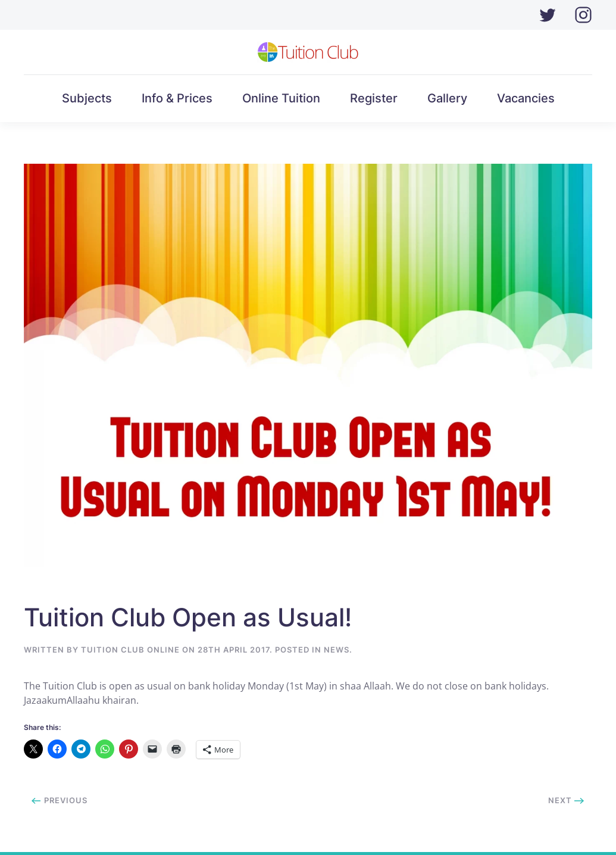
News (337, 650)
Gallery (447, 98)
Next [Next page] (566, 800)
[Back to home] (308, 52)
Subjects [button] (87, 98)
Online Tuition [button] (281, 98)
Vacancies (526, 98)
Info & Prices (177, 98)
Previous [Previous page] (60, 800)
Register (374, 98)
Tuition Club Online (130, 650)
